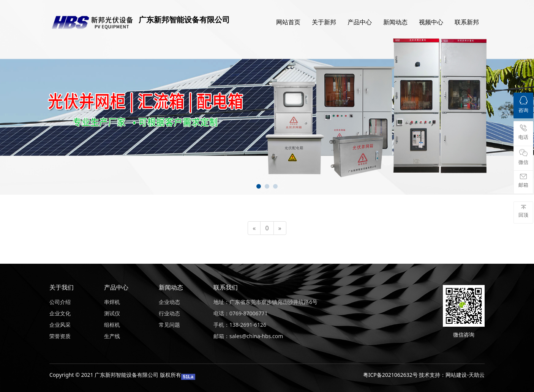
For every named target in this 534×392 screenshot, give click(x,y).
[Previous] (254, 228)
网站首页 (288, 22)
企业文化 (60, 313)
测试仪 (112, 313)
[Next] (280, 228)
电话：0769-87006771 (241, 313)
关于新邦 (324, 22)
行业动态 (169, 313)
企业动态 (169, 302)
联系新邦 (467, 22)
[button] (259, 186)
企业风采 (60, 325)
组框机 (112, 325)
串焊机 (112, 302)
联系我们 (226, 287)
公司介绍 (60, 302)
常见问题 (169, 325)
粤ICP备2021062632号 (390, 375)
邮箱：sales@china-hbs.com (248, 336)
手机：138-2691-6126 (240, 325)
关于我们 (62, 287)
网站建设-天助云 (465, 375)
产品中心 (360, 22)
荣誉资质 (60, 336)
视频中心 (431, 22)
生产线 (112, 336)
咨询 (523, 105)
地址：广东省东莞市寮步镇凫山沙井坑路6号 (265, 302)
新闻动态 (395, 22)
